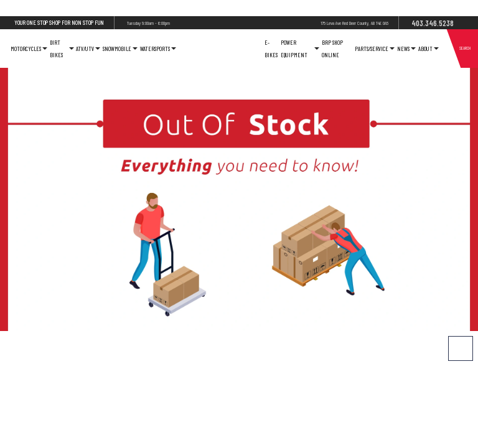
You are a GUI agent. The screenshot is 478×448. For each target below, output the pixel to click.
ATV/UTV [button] (88, 49)
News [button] (406, 49)
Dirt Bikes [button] (62, 49)
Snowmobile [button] (120, 49)
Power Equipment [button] (300, 49)
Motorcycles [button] (29, 49)
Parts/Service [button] (375, 49)
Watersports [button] (158, 49)
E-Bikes (271, 49)
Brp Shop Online (332, 49)
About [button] (429, 49)
